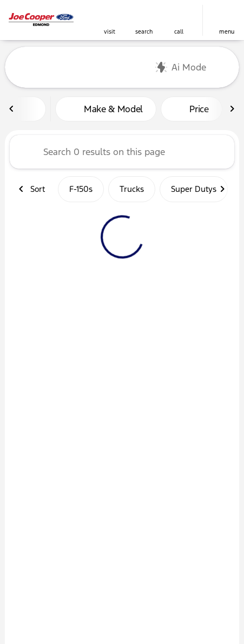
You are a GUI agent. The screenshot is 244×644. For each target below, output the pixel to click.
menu (227, 32)
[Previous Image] (12, 109)
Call (179, 32)
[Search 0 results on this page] (122, 152)
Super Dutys (194, 189)
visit (110, 32)
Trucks (132, 189)
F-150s (81, 189)
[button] (109, 20)
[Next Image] (232, 109)
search (144, 32)
